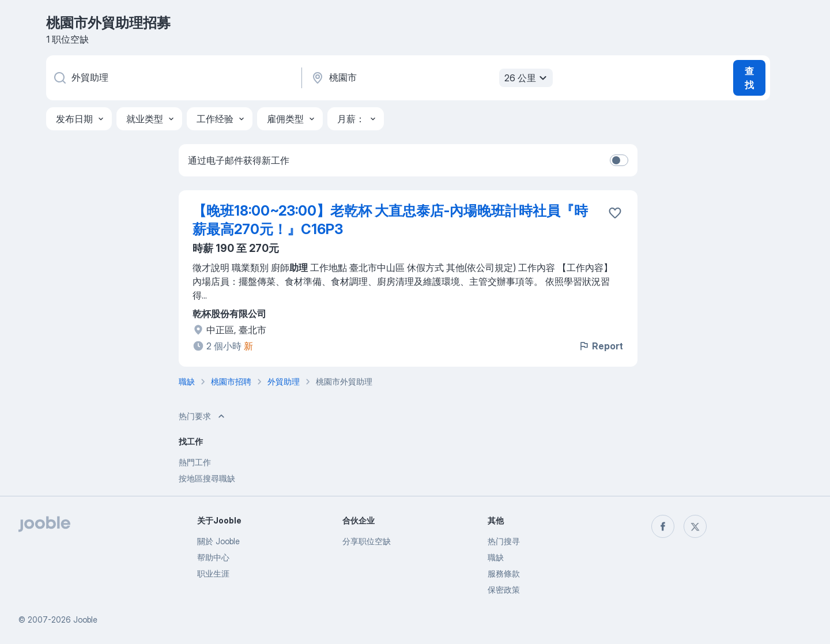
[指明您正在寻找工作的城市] (431, 78)
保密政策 (504, 590)
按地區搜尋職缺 (207, 478)
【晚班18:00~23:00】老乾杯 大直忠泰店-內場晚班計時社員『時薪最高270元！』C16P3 (390, 220)
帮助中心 (213, 557)
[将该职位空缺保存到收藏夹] (615, 213)
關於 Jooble (218, 541)
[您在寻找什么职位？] (173, 78)
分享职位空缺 (367, 541)
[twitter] (695, 526)
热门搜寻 (504, 541)
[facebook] (663, 526)
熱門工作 (195, 462)
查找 (749, 78)
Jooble (85, 619)
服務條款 (504, 573)
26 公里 (527, 78)
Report (601, 346)
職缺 (496, 557)
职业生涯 (213, 573)
